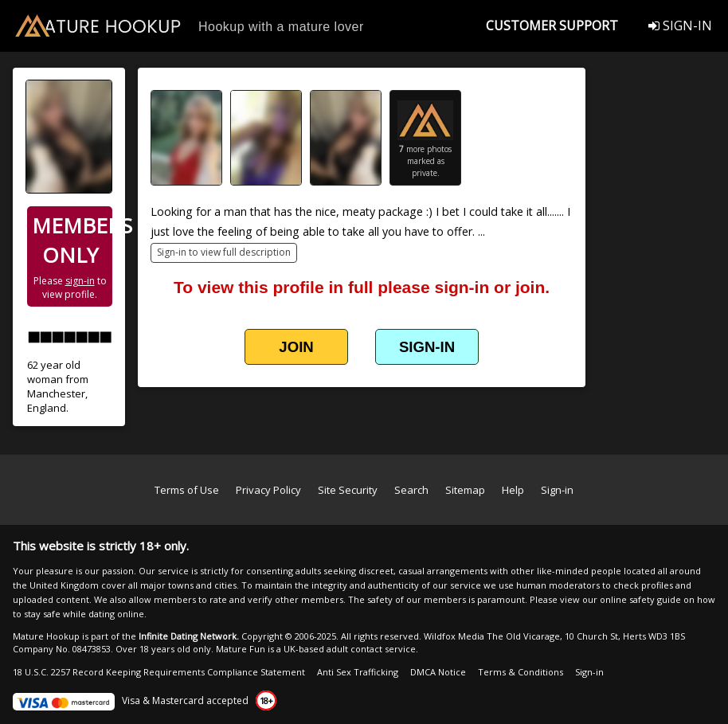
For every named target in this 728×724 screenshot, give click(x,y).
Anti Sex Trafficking (358, 672)
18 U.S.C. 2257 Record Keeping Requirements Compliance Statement (159, 672)
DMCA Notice (438, 672)
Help (513, 490)
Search (411, 490)
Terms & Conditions (521, 672)
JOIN (296, 347)
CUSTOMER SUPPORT (552, 25)
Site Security (348, 490)
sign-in (80, 281)
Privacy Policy (268, 490)
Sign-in (557, 490)
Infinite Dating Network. (189, 636)
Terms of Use (187, 490)
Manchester (56, 393)
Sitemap (465, 490)
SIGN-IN (680, 25)
